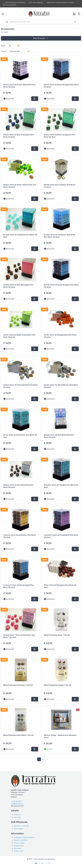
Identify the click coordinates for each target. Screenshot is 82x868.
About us (17, 814)
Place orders (19, 829)
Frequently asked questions (24, 837)
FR (49, 863)
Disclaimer (18, 848)
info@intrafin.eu (17, 804)
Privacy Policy (19, 843)
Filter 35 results (41, 38)
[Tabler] (39, 14)
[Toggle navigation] (3, 14)
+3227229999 (16, 801)
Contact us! (18, 851)
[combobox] (11, 46)
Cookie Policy (19, 846)
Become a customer (21, 826)
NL (43, 863)
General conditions (21, 840)
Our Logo (17, 817)
